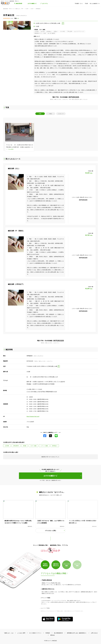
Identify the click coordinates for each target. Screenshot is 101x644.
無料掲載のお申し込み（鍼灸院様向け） (77, 633)
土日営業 (7, 446)
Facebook (45, 436)
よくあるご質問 (21, 633)
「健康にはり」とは (8, 633)
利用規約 (48, 633)
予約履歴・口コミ (79, 4)
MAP (63, 24)
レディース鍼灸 (44, 446)
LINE (56, 436)
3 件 (18, 18)
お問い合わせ (94, 633)
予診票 (86, 4)
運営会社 (53, 635)
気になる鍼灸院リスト (95, 4)
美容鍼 (25, 446)
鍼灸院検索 (19, 3)
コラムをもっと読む (50, 531)
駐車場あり (55, 446)
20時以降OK (16, 446)
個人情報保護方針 (58, 633)
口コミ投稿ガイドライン (35, 633)
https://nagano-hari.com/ (33, 416)
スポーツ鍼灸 (33, 446)
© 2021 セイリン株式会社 (50, 641)
